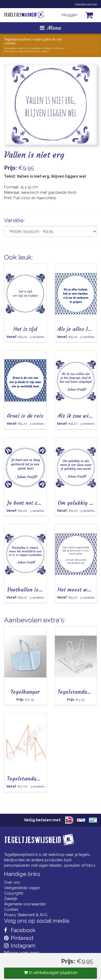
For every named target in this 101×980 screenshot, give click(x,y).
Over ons (12, 882)
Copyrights (14, 893)
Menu (50, 28)
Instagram (20, 946)
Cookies (11, 909)
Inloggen (69, 15)
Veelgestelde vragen (22, 888)
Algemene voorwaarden (25, 904)
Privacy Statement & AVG (26, 915)
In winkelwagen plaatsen (51, 973)
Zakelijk (11, 899)
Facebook (20, 930)
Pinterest (19, 938)
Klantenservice (86, 4)
